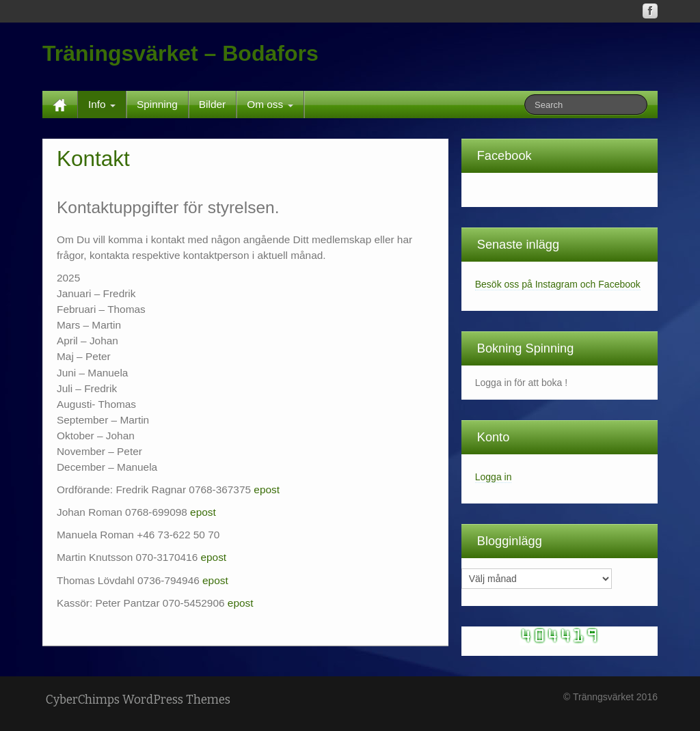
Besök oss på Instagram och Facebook (558, 284)
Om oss (270, 104)
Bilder (212, 104)
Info (102, 104)
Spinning (157, 104)
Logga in (494, 477)
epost (267, 489)
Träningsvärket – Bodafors (180, 53)
